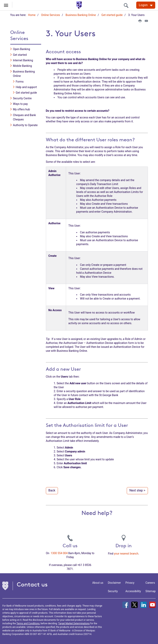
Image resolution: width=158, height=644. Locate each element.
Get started (20, 55)
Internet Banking (23, 60)
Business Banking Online (81, 15)
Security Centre (22, 98)
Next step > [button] (137, 490)
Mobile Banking (23, 66)
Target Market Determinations (74, 623)
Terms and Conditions (28, 623)
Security (113, 591)
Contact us (32, 584)
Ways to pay (20, 104)
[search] (127, 5)
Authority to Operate (25, 125)
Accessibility (133, 591)
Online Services (51, 15)
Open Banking (22, 49)
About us (98, 583)
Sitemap (151, 591)
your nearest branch (126, 553)
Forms (20, 81)
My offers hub (22, 109)
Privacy (130, 583)
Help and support (26, 87)
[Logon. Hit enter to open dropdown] (146, 5)
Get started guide (112, 15)
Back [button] (52, 490)
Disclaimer (114, 583)
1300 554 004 (59, 553)
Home (32, 15)
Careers (150, 583)
